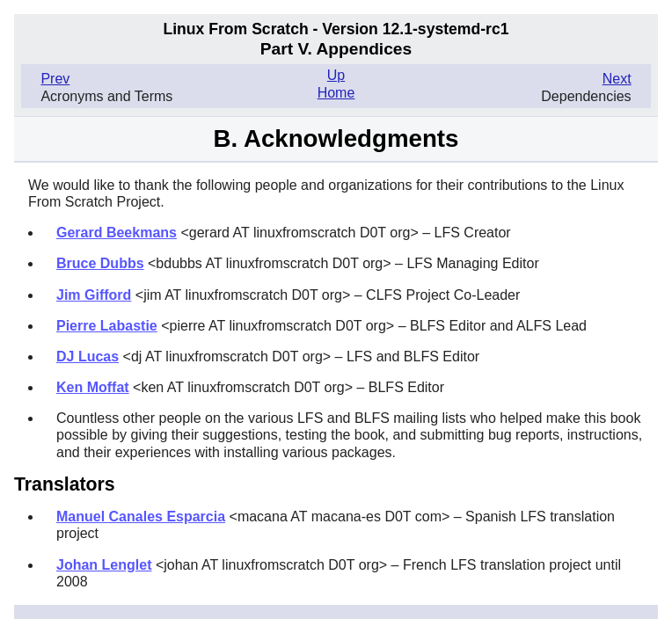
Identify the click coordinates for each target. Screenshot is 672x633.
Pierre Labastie (107, 326)
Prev (55, 79)
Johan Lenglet (104, 565)
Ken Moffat (93, 387)
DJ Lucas (88, 357)
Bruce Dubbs (100, 263)
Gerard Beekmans (117, 233)
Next (617, 79)
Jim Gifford (94, 295)
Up (336, 75)
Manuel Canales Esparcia (141, 517)
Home (336, 93)
